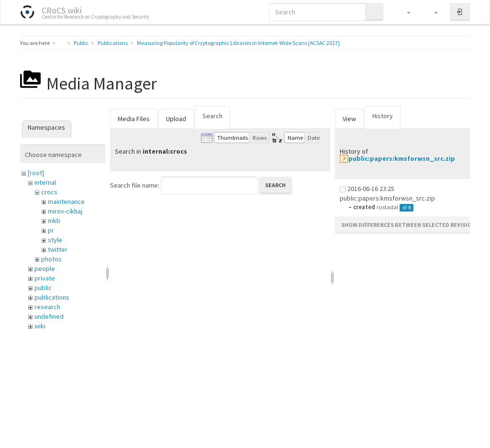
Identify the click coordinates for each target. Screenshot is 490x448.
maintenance (66, 202)
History (383, 116)
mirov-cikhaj (65, 211)
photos (51, 259)
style (55, 240)
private (45, 278)
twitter (58, 249)
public (43, 288)
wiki (40, 326)
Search (212, 116)
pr (51, 230)
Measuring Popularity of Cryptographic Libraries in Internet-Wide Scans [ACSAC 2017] (238, 43)
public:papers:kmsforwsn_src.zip (402, 158)
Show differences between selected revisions (410, 225)
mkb (54, 221)
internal (45, 182)
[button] (404, 12)
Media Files (134, 119)
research (47, 307)
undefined (49, 316)
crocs (49, 192)
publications (52, 297)
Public (81, 43)
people (45, 269)
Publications (113, 43)
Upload (176, 119)
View (349, 119)
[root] (36, 173)
